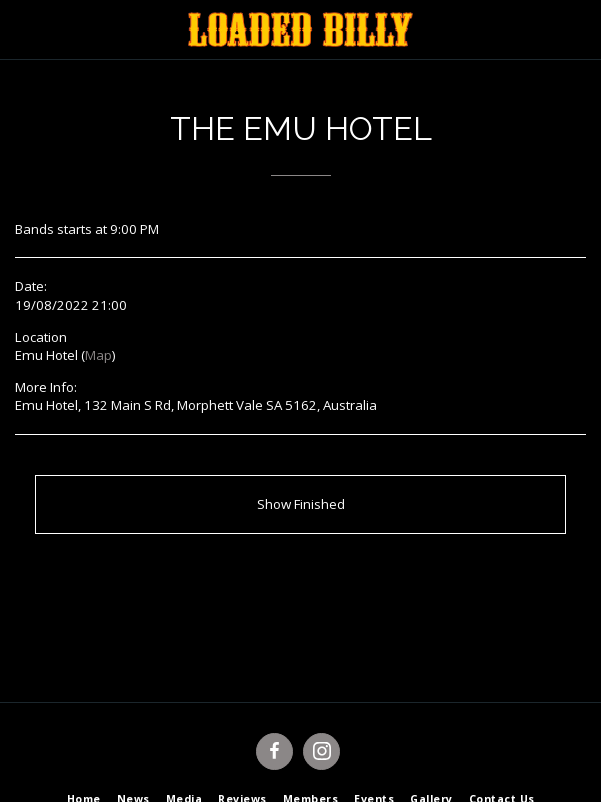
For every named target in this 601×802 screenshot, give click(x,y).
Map (98, 355)
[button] (22, 28)
